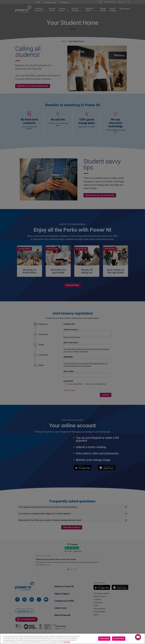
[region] (72, 639)
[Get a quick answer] (138, 637)
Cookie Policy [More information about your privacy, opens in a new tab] (66, 642)
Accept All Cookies (119, 639)
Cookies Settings (104, 639)
